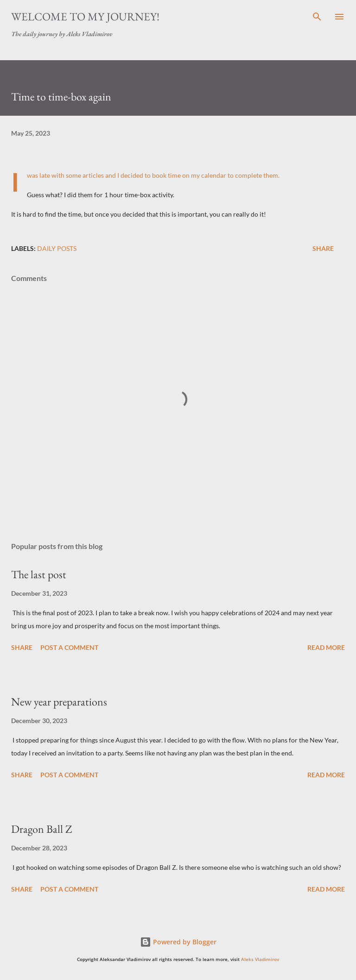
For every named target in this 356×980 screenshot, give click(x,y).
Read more (326, 647)
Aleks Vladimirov (260, 959)
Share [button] (323, 248)
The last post (39, 574)
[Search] (317, 17)
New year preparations (59, 702)
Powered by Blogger (178, 942)
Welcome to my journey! (85, 16)
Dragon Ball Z (41, 829)
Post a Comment (69, 647)
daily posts (57, 248)
